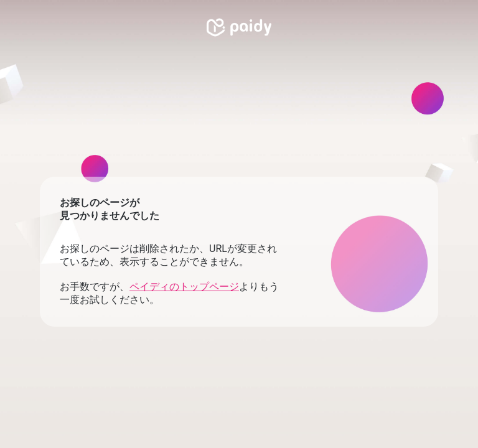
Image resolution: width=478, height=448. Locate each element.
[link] (239, 27)
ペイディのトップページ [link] (184, 287)
